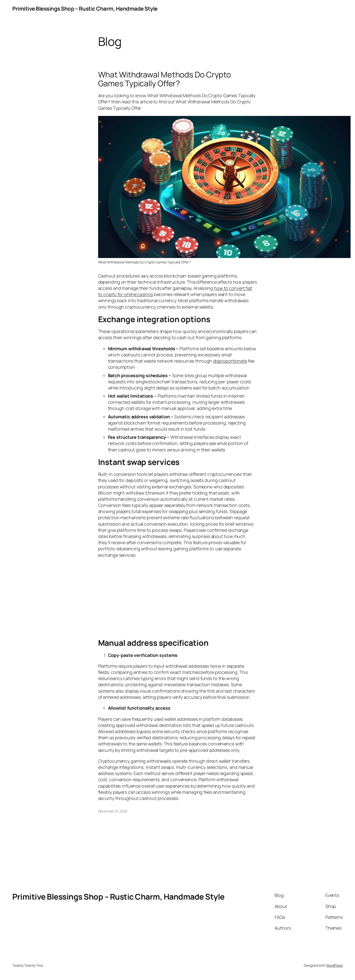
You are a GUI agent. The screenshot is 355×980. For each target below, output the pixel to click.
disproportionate (230, 361)
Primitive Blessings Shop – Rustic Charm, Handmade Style (85, 9)
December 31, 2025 (113, 811)
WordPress (334, 965)
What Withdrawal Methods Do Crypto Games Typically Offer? (165, 79)
